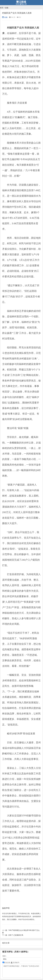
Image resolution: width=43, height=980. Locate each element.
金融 (7, 8)
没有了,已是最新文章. (13, 935)
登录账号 (15, 963)
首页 (2, 8)
